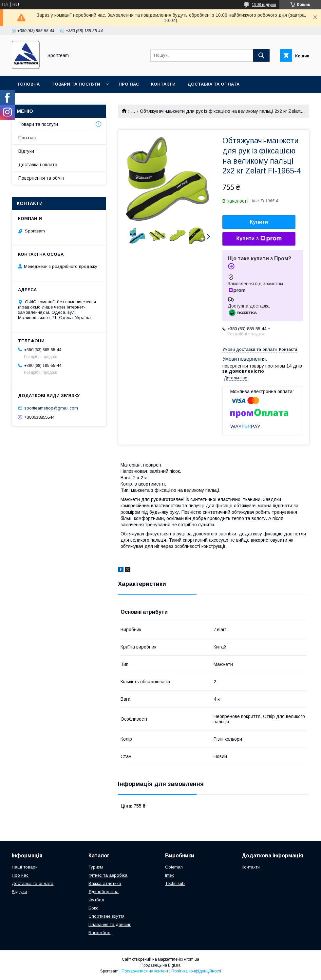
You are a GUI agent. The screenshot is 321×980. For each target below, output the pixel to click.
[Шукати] (261, 55)
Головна (29, 84)
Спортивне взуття (106, 916)
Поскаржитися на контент (145, 971)
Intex (170, 875)
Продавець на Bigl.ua (160, 965)
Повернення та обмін (45, 101)
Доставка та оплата (213, 84)
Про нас (129, 84)
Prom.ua (191, 959)
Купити (259, 222)
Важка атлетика (105, 883)
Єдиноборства (104, 892)
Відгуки (26, 151)
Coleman (174, 867)
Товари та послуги (76, 84)
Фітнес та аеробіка (108, 875)
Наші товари (25, 867)
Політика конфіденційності (196, 971)
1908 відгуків (264, 5)
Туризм (96, 867)
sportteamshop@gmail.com (51, 408)
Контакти (163, 84)
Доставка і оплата (38, 165)
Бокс (93, 908)
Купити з (259, 239)
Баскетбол (99, 933)
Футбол (96, 900)
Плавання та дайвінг (110, 924)
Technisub (175, 883)
